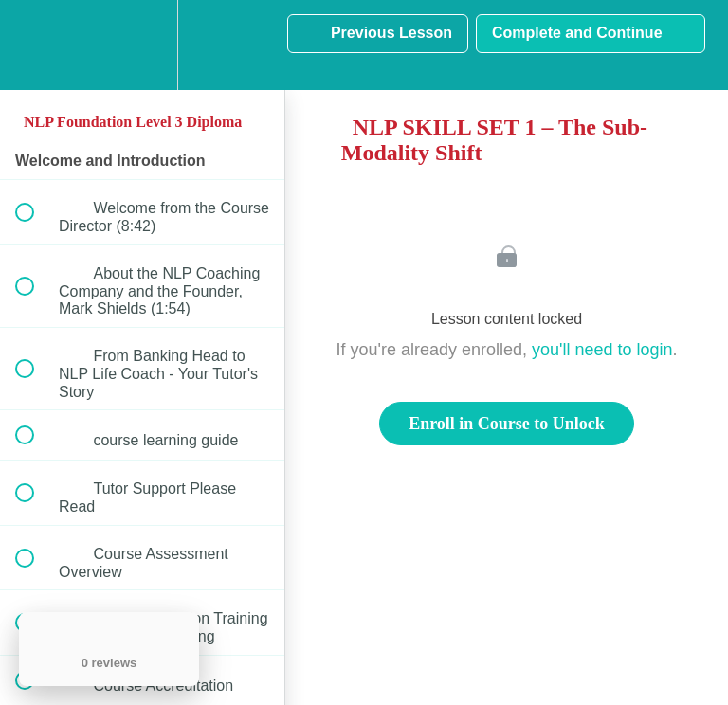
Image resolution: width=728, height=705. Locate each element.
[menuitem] (142, 45)
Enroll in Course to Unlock (507, 424)
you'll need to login (602, 350)
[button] (35, 45)
